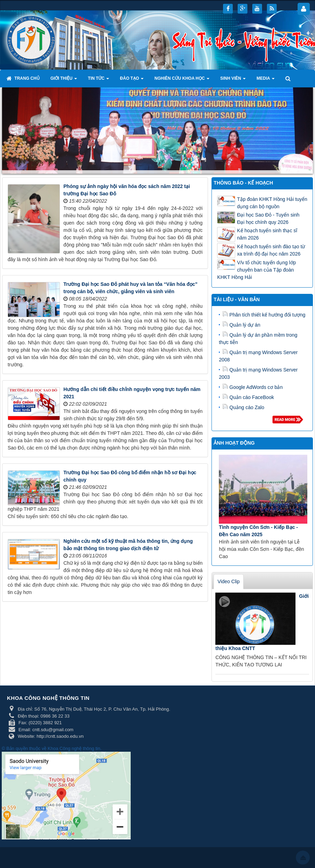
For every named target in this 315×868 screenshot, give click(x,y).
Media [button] (266, 80)
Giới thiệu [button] (64, 80)
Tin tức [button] (98, 80)
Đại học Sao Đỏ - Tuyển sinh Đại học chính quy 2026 (268, 218)
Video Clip (229, 581)
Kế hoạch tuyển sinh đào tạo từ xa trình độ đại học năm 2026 (271, 250)
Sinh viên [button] (233, 80)
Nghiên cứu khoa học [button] (182, 80)
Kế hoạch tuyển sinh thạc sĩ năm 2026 (267, 234)
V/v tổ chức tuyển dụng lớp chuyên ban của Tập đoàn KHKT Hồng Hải (256, 270)
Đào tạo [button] (132, 80)
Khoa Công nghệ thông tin (74, 748)
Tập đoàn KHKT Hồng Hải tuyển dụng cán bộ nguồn (272, 203)
